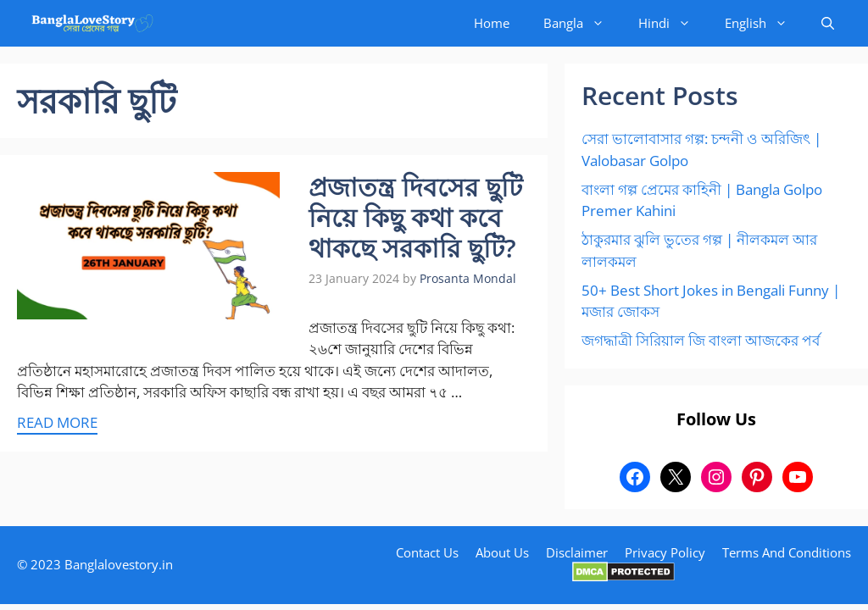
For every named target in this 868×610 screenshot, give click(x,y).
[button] (828, 23)
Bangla (582, 23)
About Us (502, 552)
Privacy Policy (665, 552)
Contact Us (427, 552)
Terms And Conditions (787, 552)
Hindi (673, 23)
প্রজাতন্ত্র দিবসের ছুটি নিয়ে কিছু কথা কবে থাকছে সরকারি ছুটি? (415, 217)
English (765, 23)
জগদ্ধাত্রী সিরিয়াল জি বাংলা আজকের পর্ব (701, 340)
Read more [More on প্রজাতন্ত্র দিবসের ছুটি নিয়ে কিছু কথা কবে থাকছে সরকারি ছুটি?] (57, 422)
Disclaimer (577, 552)
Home (492, 23)
